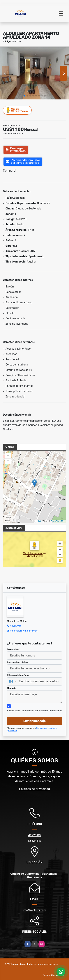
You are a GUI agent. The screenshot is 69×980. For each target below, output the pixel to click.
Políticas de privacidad (34, 789)
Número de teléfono (18, 675)
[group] (34, 73)
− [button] (8, 461)
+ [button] (8, 456)
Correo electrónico (18, 662)
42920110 (15, 626)
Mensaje (12, 688)
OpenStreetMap (58, 521)
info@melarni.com (34, 910)
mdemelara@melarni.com (24, 631)
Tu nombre (13, 649)
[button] (24, 96)
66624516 (34, 841)
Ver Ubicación (33, 553)
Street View (17, 110)
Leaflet (38, 521)
